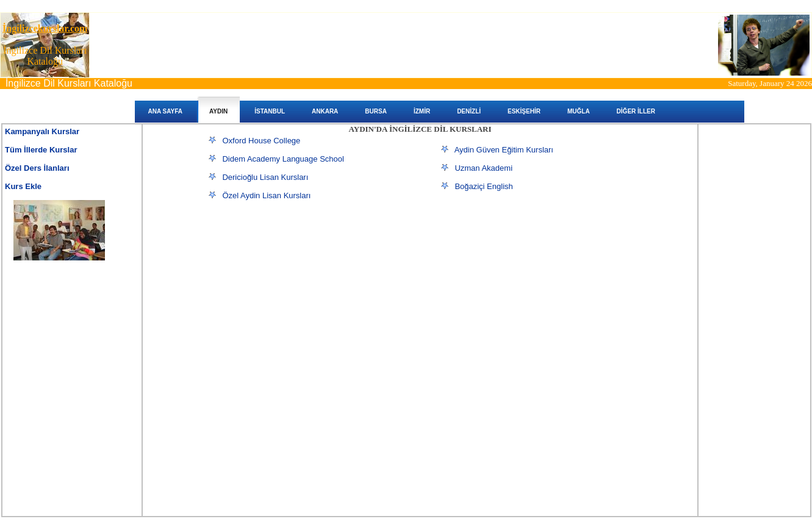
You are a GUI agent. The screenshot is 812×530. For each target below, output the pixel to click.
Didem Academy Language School (283, 159)
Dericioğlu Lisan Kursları (265, 177)
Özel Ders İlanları (37, 168)
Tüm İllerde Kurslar (41, 150)
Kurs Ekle (23, 186)
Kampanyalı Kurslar (42, 131)
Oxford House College (261, 141)
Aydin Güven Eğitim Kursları (504, 150)
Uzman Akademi (483, 168)
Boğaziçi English (483, 186)
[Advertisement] (298, 298)
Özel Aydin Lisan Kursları (266, 195)
